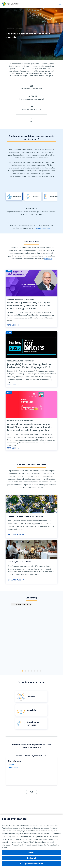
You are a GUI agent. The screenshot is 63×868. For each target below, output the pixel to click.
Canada (11, 765)
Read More (13, 325)
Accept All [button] (31, 852)
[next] (38, 792)
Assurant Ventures (43, 228)
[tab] (31, 217)
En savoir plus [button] (16, 535)
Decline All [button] (31, 858)
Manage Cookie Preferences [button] (31, 864)
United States (13, 767)
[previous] (25, 792)
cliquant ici (48, 259)
